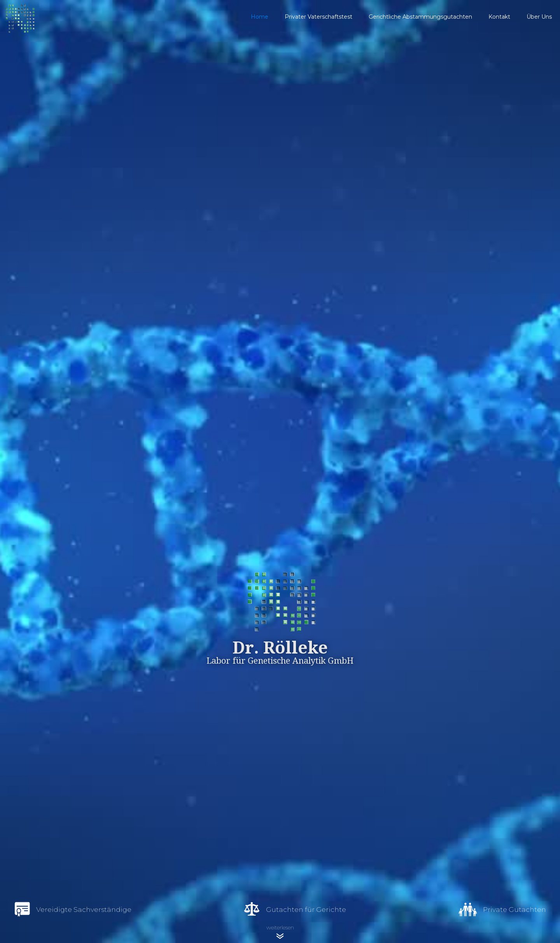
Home (260, 17)
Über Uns (539, 17)
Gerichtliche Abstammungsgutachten (420, 17)
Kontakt (499, 17)
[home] (121, 17)
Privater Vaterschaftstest (318, 17)
